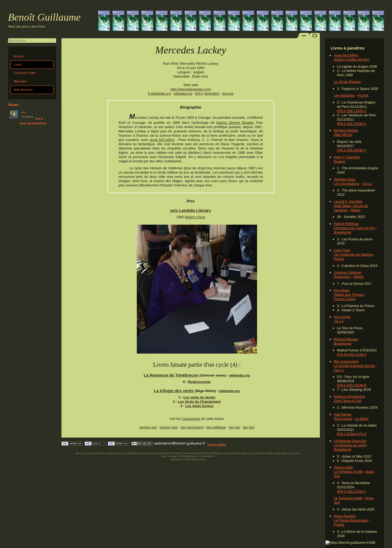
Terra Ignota (343, 419)
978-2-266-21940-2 (352, 111)
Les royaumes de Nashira (353, 254)
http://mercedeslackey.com (191, 89)
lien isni (249, 427)
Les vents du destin (199, 397)
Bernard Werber (346, 130)
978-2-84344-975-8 (352, 434)
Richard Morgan (346, 339)
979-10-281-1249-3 (352, 355)
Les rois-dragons (346, 184)
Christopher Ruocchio (350, 441)
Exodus (339, 161)
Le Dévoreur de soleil (350, 445)
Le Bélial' (362, 419)
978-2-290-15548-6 (352, 385)
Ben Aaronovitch (346, 361)
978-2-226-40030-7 (352, 150)
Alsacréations (207, 456)
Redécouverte (199, 382)
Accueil (19, 56)
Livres (18, 64)
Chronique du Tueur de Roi (354, 228)
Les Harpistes (344, 95)
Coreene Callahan (348, 272)
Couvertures (191, 419)
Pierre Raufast (345, 516)
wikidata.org (183, 93)
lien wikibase (216, 427)
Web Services (23, 90)
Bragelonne (342, 232)
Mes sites (20, 81)
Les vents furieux (199, 406)
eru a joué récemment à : (27, 123)
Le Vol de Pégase (347, 82)
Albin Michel (343, 135)
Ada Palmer (343, 414)
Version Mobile (217, 444)
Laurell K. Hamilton (348, 202)
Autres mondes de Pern (352, 60)
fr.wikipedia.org (159, 93)
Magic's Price (195, 217)
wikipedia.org (239, 375)
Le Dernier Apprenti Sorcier (354, 366)
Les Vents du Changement (199, 402)
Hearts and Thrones (349, 295)
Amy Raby (342, 290)
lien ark (234, 427)
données (211, 93)
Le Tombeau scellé (348, 498)
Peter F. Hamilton (347, 157)
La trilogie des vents (174, 391)
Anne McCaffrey (346, 55)
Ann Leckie (342, 317)
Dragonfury (342, 277)
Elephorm (191, 456)
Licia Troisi (342, 250)
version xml (148, 427)
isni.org (228, 93)
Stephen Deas (345, 179)
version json (169, 427)
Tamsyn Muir (344, 467)
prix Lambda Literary (191, 210)
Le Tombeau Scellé (348, 472)
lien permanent (192, 427)
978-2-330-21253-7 (352, 491)
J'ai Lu (367, 184)
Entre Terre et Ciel (348, 401)
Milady (356, 210)
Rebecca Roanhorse (349, 396)
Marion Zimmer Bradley (235, 123)
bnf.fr (199, 93)
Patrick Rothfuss (346, 224)
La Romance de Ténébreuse (171, 375)
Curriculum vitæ (24, 73)
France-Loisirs (345, 299)
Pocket (363, 95)
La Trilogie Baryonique (351, 520)
